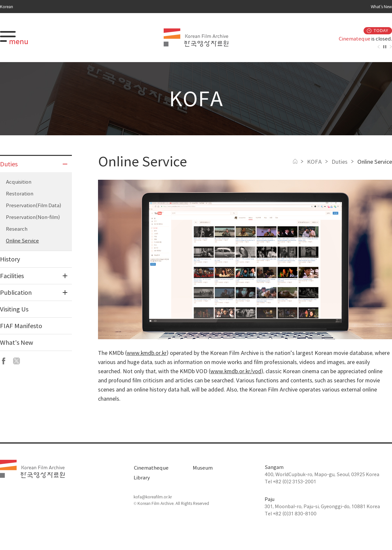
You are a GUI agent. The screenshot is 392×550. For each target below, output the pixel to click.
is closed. (365, 39)
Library (142, 478)
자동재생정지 (385, 47)
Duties (340, 162)
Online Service (22, 241)
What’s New (381, 7)
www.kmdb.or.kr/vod (236, 371)
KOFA (314, 162)
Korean (7, 7)
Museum (203, 468)
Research (17, 229)
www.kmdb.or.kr (147, 353)
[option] (343, 39)
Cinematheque (151, 468)
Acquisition (19, 182)
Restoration (20, 194)
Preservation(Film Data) (33, 205)
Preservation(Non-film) (33, 217)
